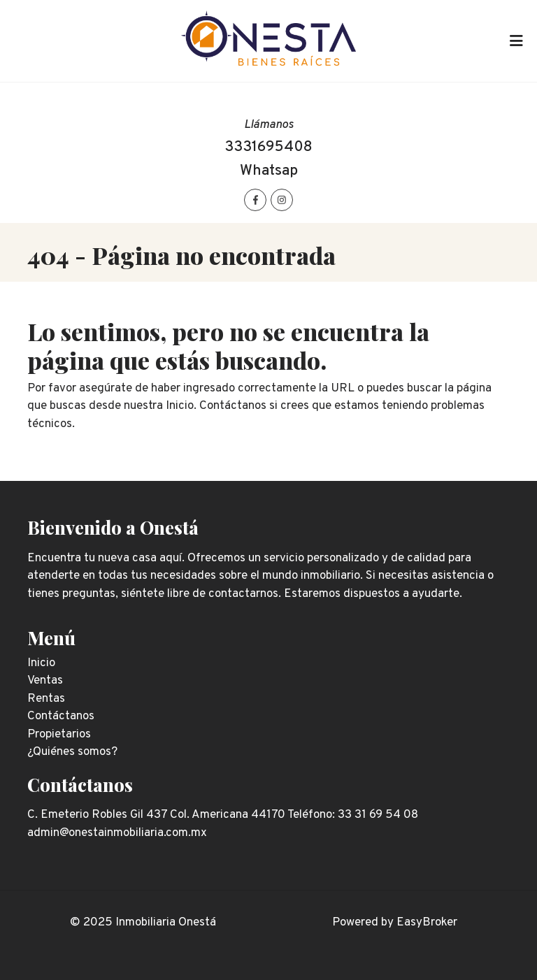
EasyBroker (427, 923)
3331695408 (268, 147)
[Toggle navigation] (516, 41)
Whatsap (269, 171)
